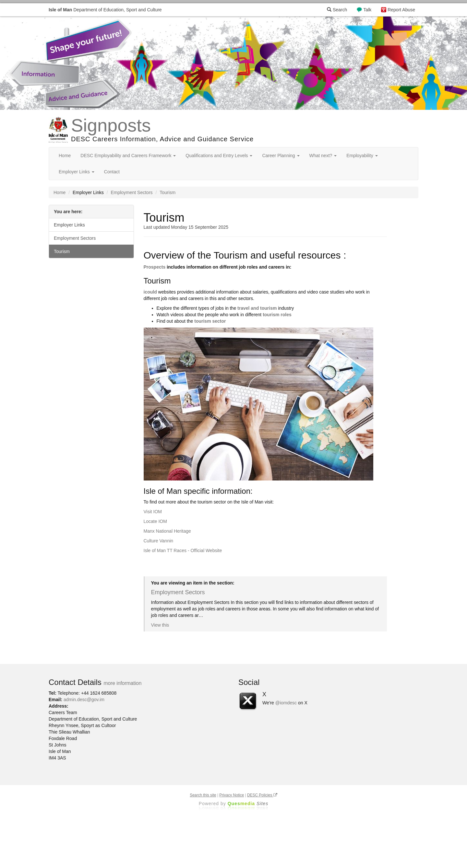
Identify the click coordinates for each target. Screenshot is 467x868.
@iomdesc (286, 703)
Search (337, 10)
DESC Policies (262, 795)
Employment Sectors (132, 192)
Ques (248, 804)
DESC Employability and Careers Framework (128, 156)
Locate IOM (155, 521)
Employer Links (77, 172)
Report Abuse (401, 10)
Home (65, 156)
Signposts (111, 125)
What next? (323, 156)
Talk (367, 10)
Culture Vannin (159, 541)
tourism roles (277, 315)
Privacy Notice (232, 795)
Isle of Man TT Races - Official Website (183, 550)
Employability (362, 156)
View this (160, 625)
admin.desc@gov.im (84, 700)
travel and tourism (257, 308)
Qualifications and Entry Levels (219, 156)
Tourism (62, 251)
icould (150, 292)
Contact (112, 172)
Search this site (203, 795)
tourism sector (210, 321)
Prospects (155, 267)
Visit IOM (153, 512)
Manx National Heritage (167, 531)
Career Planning (281, 156)
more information (122, 683)
